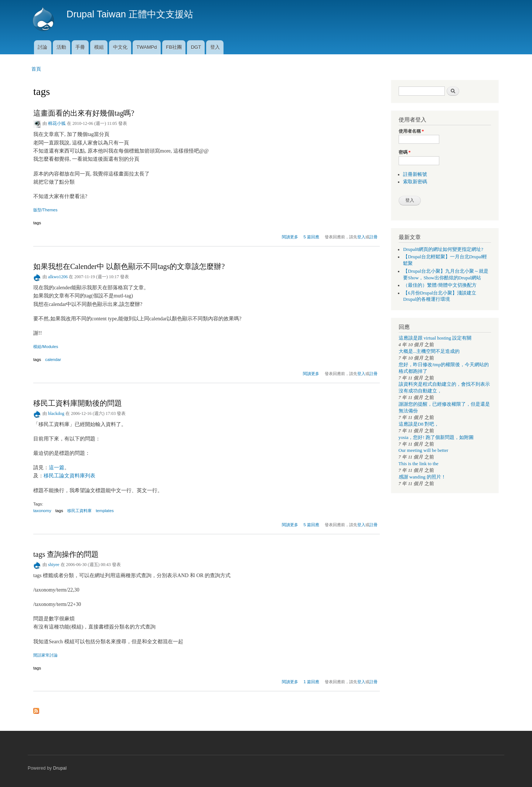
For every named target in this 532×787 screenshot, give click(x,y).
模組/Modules (46, 347)
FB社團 (174, 47)
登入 (215, 47)
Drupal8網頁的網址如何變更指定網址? (443, 249)
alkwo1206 (58, 277)
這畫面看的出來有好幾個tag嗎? (84, 113)
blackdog (56, 413)
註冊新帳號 (415, 174)
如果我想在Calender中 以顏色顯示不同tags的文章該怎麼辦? (129, 266)
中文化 (120, 47)
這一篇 (57, 468)
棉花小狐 (57, 123)
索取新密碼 (415, 182)
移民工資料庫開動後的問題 (78, 403)
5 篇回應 (312, 237)
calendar (53, 360)
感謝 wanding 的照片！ (422, 477)
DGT (196, 47)
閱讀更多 (290, 236)
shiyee (54, 565)
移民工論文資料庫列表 (69, 476)
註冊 (374, 237)
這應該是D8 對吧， (419, 424)
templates (105, 511)
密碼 (405, 152)
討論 (42, 47)
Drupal (60, 768)
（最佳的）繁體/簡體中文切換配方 (440, 285)
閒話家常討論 (45, 655)
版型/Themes (45, 210)
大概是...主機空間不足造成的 (429, 351)
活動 (61, 47)
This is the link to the (419, 464)
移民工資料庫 (79, 511)
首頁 (36, 69)
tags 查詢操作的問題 (66, 554)
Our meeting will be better (424, 450)
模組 (99, 47)
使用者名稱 (411, 131)
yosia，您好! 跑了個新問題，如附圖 (436, 437)
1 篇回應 (312, 682)
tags (37, 223)
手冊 (80, 47)
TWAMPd (146, 47)
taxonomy (42, 511)
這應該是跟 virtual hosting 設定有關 (435, 338)
